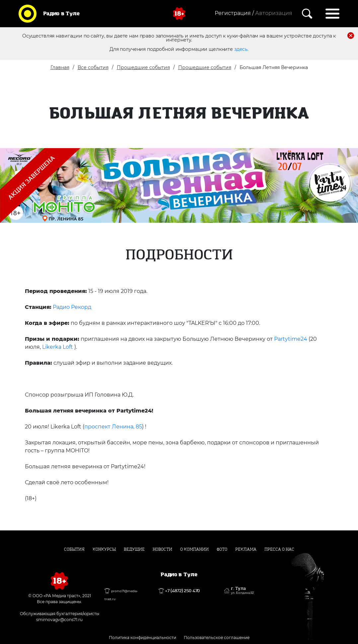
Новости (162, 549)
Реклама (246, 549)
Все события (93, 67)
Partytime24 (291, 339)
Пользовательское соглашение (217, 638)
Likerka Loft (58, 347)
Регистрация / (234, 13)
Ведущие (134, 549)
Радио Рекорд (72, 307)
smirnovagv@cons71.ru (59, 620)
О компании (194, 549)
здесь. (241, 49)
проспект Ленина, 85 (113, 427)
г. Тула (242, 591)
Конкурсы (104, 549)
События (74, 549)
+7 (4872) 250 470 (182, 591)
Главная (60, 67)
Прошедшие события (143, 67)
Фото (222, 549)
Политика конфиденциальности (143, 638)
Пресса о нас (279, 549)
